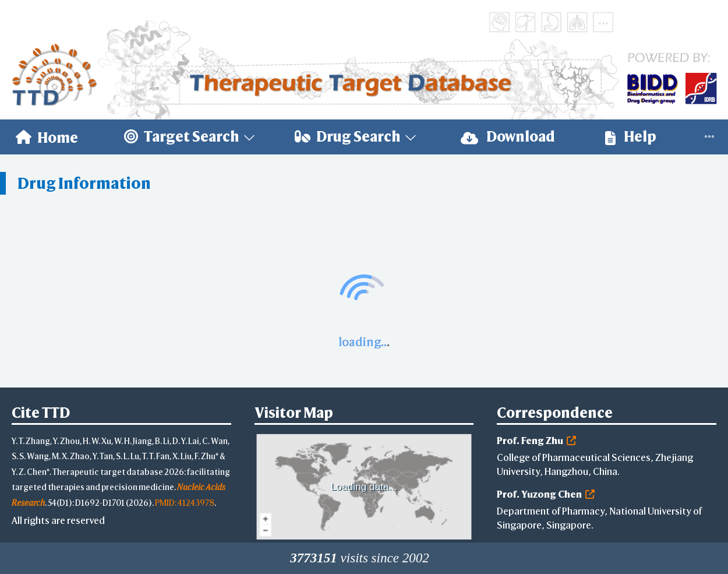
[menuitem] (47, 137)
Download (508, 137)
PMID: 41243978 (185, 503)
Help (631, 137)
